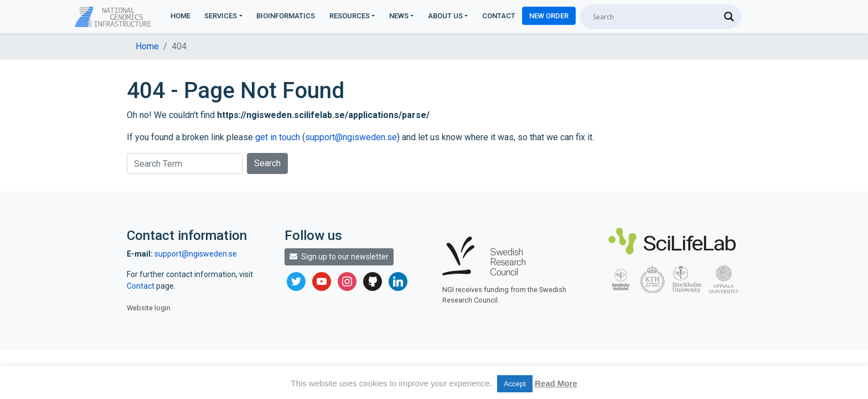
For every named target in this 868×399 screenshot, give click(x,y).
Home (180, 16)
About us (445, 16)
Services (221, 16)
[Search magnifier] (729, 17)
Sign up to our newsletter (339, 257)
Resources (350, 16)
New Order (549, 16)
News (399, 16)
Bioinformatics (286, 16)
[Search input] (656, 17)
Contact (499, 16)
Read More (556, 383)
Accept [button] (515, 384)
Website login (149, 308)
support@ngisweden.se (351, 137)
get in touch (278, 137)
